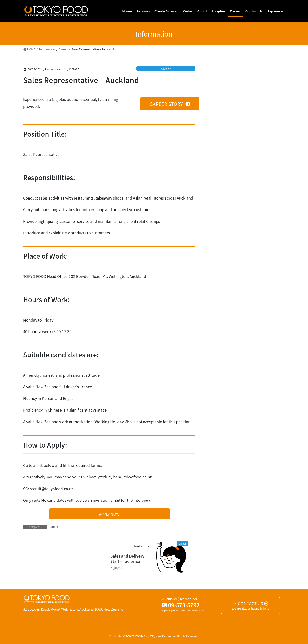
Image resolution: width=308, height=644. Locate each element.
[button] (170, 104)
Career (166, 69)
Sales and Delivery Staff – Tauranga (127, 558)
